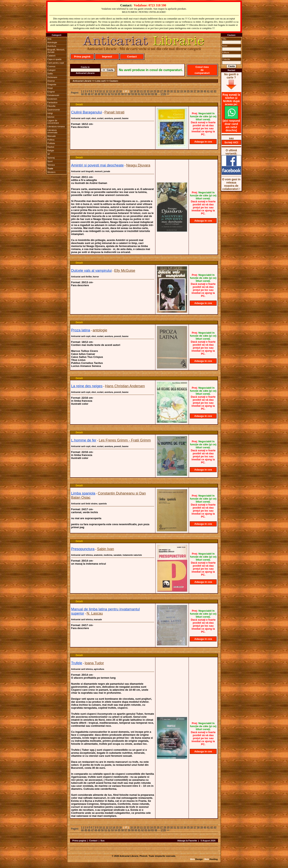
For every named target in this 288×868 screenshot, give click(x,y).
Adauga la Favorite (187, 841)
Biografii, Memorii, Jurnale (56, 51)
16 (120, 91)
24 (151, 91)
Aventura (52, 46)
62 (142, 94)
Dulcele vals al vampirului (91, 271)
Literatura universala (52, 131)
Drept (50, 88)
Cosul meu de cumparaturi (202, 70)
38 (198, 91)
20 (138, 91)
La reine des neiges (87, 386)
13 (110, 91)
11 (104, 91)
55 (119, 94)
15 (117, 91)
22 (145, 91)
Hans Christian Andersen (125, 386)
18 (131, 91)
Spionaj (51, 158)
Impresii (107, 57)
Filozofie (51, 106)
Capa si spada (54, 59)
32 (178, 91)
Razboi (51, 147)
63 (146, 94)
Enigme (51, 92)
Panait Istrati (114, 112)
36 (191, 91)
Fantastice (52, 102)
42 (211, 91)
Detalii (79, 104)
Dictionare (52, 77)
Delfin (50, 74)
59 (132, 94)
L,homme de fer (84, 440)
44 (82, 94)
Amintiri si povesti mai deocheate (97, 165)
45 (86, 94)
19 (135, 91)
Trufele (77, 663)
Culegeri (51, 70)
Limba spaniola (83, 493)
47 (92, 94)
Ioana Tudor (94, 663)
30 (171, 91)
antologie (100, 330)
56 (122, 94)
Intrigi (50, 113)
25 (155, 91)
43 (215, 91)
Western (51, 172)
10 (100, 91)
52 (109, 94)
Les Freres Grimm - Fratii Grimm (125, 440)
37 (195, 91)
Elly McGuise (125, 271)
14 (114, 91)
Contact (132, 57)
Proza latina (81, 330)
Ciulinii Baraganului (87, 112)
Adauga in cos (203, 142)
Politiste (51, 143)
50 (102, 94)
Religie (51, 151)
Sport (50, 161)
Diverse (51, 81)
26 (158, 91)
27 (161, 91)
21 (141, 91)
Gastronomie (54, 110)
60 (136, 94)
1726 (163, 94)
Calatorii (51, 56)
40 (205, 91)
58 (129, 94)
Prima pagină (82, 57)
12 (107, 91)
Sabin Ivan (105, 549)
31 (175, 91)
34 (185, 91)
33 (181, 91)
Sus (102, 841)
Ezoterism (52, 99)
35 (188, 91)
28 (165, 91)
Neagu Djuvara (138, 165)
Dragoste (52, 84)
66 (156, 94)
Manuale (52, 136)
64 (149, 94)
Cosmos (51, 66)
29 (168, 91)
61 (139, 94)
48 (96, 94)
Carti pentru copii (56, 63)
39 (201, 91)
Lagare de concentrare (53, 122)
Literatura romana (56, 126)
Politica (51, 140)
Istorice (51, 117)
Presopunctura (83, 549)
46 (89, 94)
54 (116, 94)
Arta (49, 39)
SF (49, 154)
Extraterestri (53, 95)
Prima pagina (79, 841)
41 (208, 91)
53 (112, 94)
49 (99, 94)
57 (126, 94)
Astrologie (52, 42)
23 (148, 91)
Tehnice (51, 165)
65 (152, 94)
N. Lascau (95, 613)
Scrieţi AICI (231, 142)
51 (106, 94)
